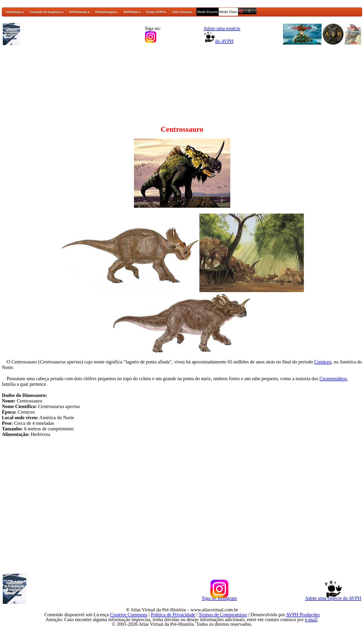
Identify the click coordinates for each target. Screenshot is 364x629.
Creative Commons (129, 614)
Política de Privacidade (173, 614)
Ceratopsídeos (333, 378)
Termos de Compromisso (223, 614)
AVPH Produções (303, 614)
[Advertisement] (182, 82)
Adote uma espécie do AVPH (333, 597)
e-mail (311, 619)
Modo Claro (228, 12)
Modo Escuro (207, 12)
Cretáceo (323, 362)
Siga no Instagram (219, 597)
